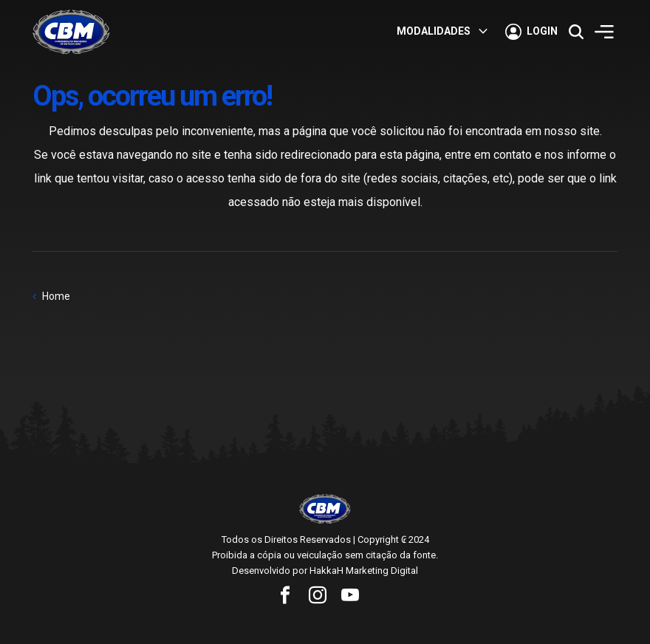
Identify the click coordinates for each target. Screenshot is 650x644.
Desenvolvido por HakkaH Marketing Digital (325, 571)
